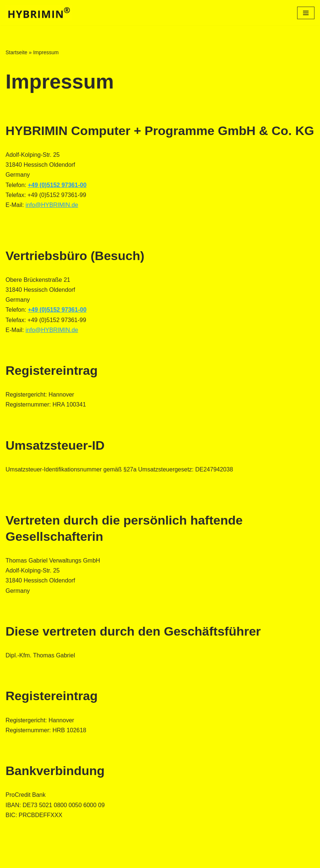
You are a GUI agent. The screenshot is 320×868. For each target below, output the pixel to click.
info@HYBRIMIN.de (52, 205)
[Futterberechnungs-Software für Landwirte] (39, 13)
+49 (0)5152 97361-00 (57, 185)
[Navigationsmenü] (306, 13)
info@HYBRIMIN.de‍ (52, 330)
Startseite (16, 52)
